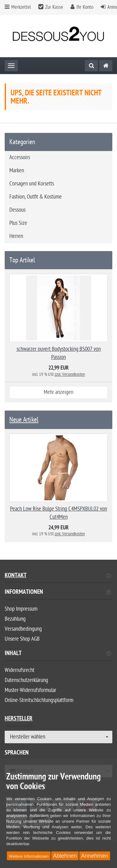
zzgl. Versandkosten (70, 374)
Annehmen (95, 856)
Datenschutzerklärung (26, 680)
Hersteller (19, 719)
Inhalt (58, 654)
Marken (17, 171)
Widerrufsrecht (19, 670)
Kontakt (58, 576)
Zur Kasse (54, 7)
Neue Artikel (24, 420)
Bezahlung (15, 619)
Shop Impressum (21, 609)
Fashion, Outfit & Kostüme (36, 197)
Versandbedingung (23, 629)
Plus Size (18, 223)
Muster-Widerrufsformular (30, 690)
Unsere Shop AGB (22, 639)
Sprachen (17, 754)
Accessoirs (20, 157)
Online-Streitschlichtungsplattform (39, 700)
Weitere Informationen (29, 856)
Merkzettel (18, 7)
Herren (16, 236)
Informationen (58, 593)
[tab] (58, 595)
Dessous (17, 210)
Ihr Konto (85, 7)
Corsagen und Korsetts (32, 184)
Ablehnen (65, 856)
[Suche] (91, 66)
